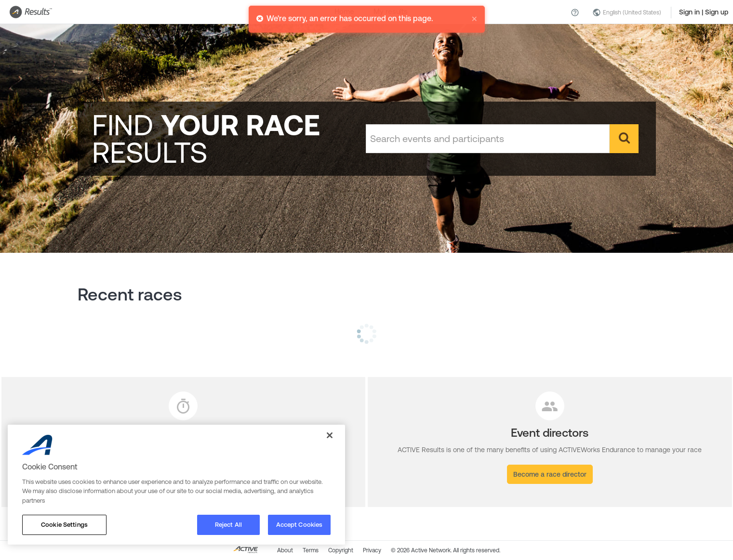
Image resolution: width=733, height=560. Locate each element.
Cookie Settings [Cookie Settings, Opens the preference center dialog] (64, 525)
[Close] (330, 435)
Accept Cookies (300, 525)
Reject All (228, 525)
